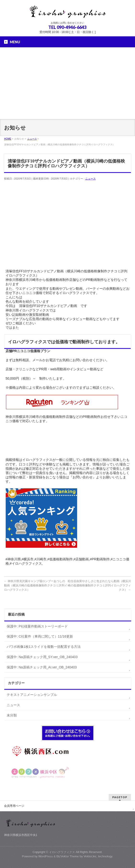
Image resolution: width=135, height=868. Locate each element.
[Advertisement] (67, 83)
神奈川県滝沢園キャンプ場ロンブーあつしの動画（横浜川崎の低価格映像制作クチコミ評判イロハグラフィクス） (36, 585)
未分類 (12, 715)
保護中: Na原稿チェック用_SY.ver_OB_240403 (42, 657)
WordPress (46, 856)
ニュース (90, 179)
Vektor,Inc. (90, 856)
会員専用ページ (14, 806)
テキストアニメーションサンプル (32, 695)
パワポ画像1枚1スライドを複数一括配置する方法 (44, 647)
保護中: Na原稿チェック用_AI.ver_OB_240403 (42, 667)
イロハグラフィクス (62, 852)
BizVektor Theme (68, 856)
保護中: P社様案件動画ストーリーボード (37, 626)
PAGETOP (120, 797)
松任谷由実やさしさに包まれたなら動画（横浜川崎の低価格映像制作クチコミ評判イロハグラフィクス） (99, 585)
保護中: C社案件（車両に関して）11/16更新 (40, 636)
